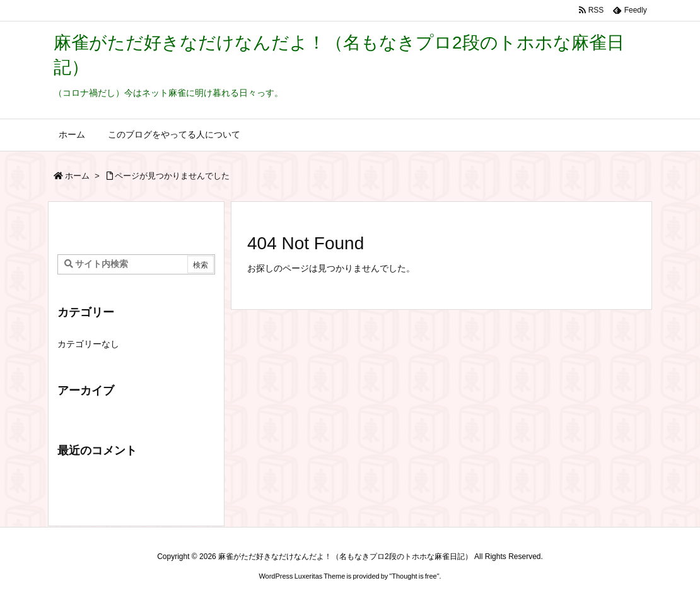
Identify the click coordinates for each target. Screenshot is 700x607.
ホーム (77, 176)
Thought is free (414, 576)
